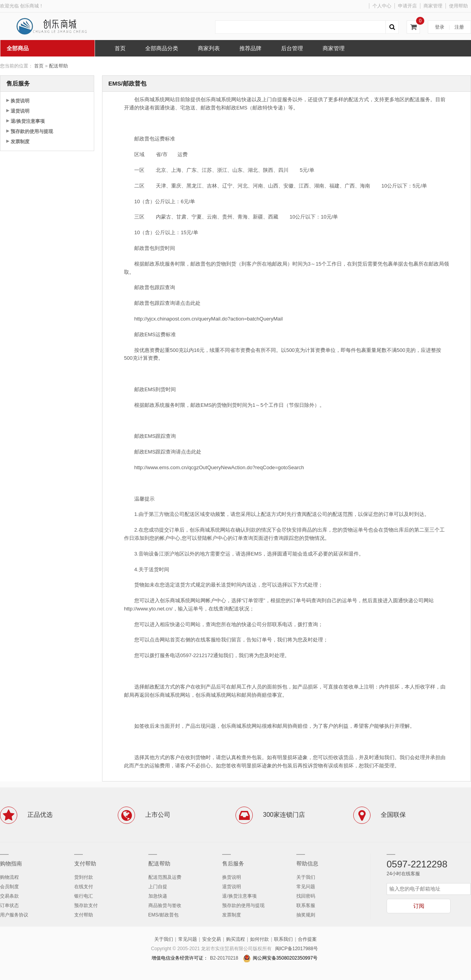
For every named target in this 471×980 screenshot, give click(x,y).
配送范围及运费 (165, 877)
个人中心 (382, 6)
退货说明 (20, 111)
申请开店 (407, 6)
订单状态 (9, 905)
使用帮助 (458, 6)
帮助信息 (307, 863)
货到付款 (84, 877)
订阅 (419, 906)
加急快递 (158, 896)
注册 (459, 27)
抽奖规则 (306, 915)
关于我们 (306, 877)
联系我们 (283, 939)
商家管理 (433, 6)
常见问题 (306, 887)
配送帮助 (58, 66)
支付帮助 (85, 863)
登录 (440, 27)
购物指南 (11, 863)
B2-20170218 (224, 958)
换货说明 (20, 101)
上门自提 (158, 887)
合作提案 (307, 939)
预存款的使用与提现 (32, 131)
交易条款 (9, 896)
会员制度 (9, 887)
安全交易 (212, 939)
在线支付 (84, 887)
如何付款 (259, 939)
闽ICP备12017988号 (297, 949)
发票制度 (20, 142)
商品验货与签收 (165, 905)
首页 (39, 66)
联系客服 (306, 905)
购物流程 (9, 877)
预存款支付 (86, 905)
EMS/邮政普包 (163, 915)
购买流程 (235, 939)
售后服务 (233, 863)
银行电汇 (84, 896)
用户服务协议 (14, 915)
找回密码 (306, 896)
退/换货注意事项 (28, 121)
